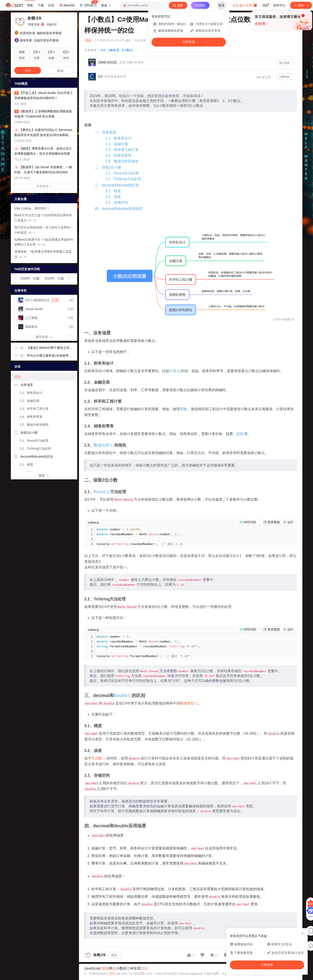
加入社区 (284, 63)
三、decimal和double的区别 (117, 185)
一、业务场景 (106, 132)
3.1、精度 (113, 191)
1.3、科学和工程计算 (122, 150)
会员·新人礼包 (245, 5)
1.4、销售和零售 (119, 155)
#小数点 (127, 50)
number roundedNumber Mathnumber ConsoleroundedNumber (140, 537)
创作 (301, 5)
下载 (41, 5)
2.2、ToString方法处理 (123, 179)
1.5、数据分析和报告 (122, 161)
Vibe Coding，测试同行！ (32, 208)
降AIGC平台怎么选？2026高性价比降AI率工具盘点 (43, 218)
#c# (103, 50)
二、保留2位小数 (108, 167)
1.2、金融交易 (117, 144)
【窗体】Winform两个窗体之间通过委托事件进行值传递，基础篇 (50, 348)
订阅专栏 (284, 77)
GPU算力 (89, 4)
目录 (17, 377)
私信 (60, 71)
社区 (51, 5)
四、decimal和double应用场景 (119, 209)
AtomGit (67, 5)
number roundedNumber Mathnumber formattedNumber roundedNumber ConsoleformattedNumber (149, 646)
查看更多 (44, 186)
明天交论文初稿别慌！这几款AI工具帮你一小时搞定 (44, 230)
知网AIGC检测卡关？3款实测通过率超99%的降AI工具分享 (44, 242)
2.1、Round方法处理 (122, 173)
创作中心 (279, 5)
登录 (221, 5)
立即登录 (189, 42)
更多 (106, 5)
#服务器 (114, 50)
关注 (114, 955)
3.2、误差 (113, 197)
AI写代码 (250, 522)
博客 (30, 5)
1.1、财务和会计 (119, 138)
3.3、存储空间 (117, 202)
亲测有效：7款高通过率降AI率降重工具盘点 (43, 254)
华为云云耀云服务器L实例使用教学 (49, 356)
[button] (16, 278)
